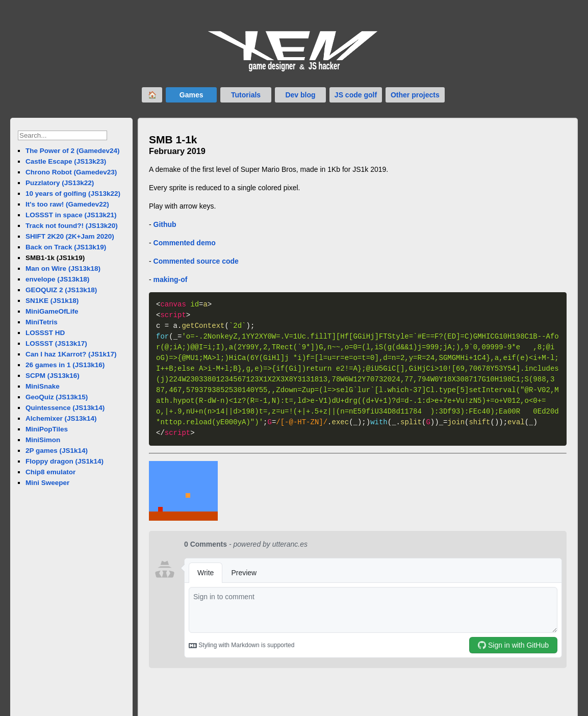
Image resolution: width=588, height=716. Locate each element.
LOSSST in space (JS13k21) (71, 215)
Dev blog (300, 95)
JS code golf (356, 95)
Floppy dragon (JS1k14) (65, 461)
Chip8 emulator (50, 472)
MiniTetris (42, 322)
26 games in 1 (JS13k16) (65, 365)
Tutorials (246, 95)
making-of (171, 279)
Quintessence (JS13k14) (65, 408)
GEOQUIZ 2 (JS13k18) (61, 290)
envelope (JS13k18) (57, 279)
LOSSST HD (45, 333)
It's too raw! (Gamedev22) (67, 204)
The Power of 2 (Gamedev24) (73, 151)
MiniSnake (43, 386)
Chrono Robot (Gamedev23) (71, 172)
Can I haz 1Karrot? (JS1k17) (71, 354)
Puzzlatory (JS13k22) (60, 183)
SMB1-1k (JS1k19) (55, 258)
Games (191, 95)
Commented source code (196, 261)
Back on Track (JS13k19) (66, 247)
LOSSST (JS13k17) (56, 343)
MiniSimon (43, 440)
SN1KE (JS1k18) (52, 301)
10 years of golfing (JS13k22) (73, 194)
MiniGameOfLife (52, 311)
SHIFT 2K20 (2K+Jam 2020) (70, 236)
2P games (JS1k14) (57, 451)
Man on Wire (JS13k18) (63, 268)
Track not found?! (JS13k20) (72, 226)
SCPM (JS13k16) (53, 376)
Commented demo (185, 243)
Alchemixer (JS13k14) (61, 418)
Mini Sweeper (47, 483)
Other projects (415, 95)
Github (165, 224)
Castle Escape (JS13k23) (66, 161)
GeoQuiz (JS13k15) (57, 397)
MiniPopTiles (47, 429)
